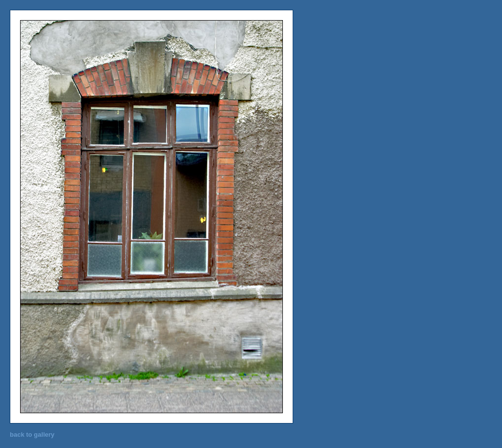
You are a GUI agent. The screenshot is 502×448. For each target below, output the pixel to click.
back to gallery (32, 435)
